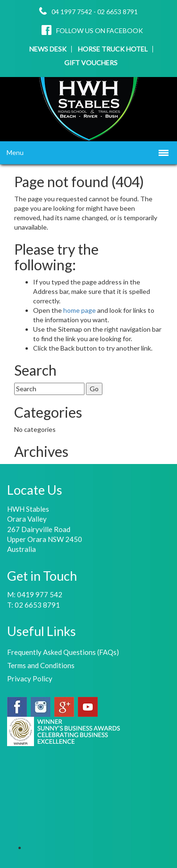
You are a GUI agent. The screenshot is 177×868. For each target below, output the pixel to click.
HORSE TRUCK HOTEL (113, 49)
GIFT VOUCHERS (91, 63)
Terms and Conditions (41, 665)
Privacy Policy (30, 679)
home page (80, 310)
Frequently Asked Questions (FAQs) (63, 652)
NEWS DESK (48, 49)
